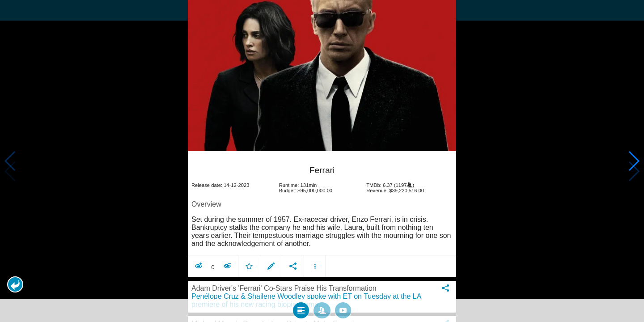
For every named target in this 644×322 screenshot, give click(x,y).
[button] (15, 284)
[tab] (301, 308)
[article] (322, 214)
